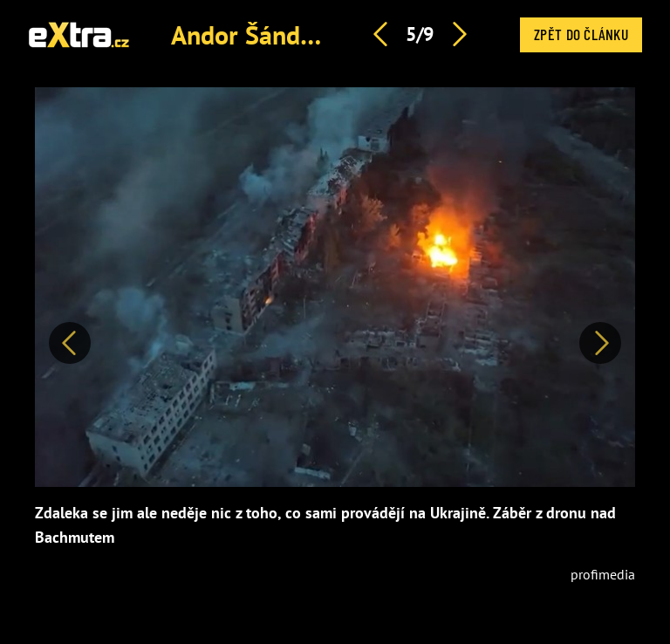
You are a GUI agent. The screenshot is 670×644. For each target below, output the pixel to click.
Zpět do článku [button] (581, 34)
